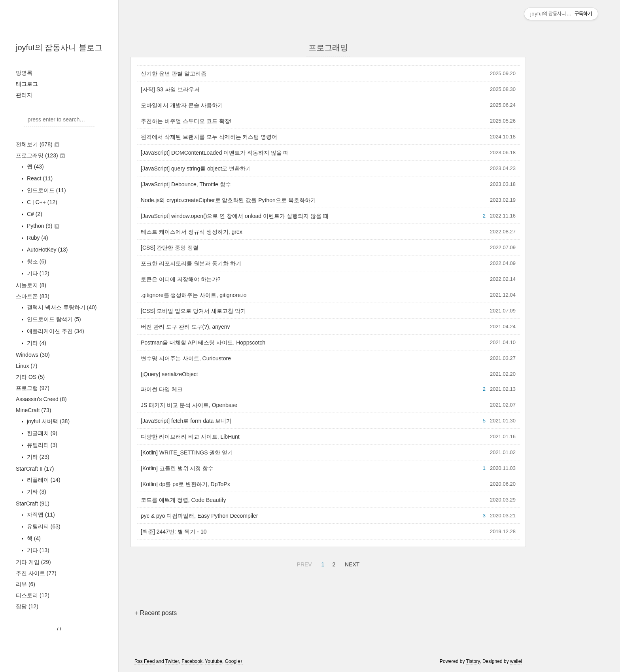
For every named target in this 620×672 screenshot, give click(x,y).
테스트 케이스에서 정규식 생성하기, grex (192, 232)
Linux (26, 366)
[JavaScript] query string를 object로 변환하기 (196, 168)
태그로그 (27, 84)
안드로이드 (46, 190)
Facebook (192, 661)
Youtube (214, 661)
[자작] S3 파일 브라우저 (170, 89)
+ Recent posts (156, 613)
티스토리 (33, 595)
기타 (37, 273)
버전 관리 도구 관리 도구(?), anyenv (185, 327)
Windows (33, 355)
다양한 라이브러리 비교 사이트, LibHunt (190, 437)
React (39, 178)
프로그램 (33, 388)
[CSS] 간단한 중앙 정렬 (170, 248)
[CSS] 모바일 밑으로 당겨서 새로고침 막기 (193, 311)
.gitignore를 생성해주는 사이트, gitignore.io (194, 295)
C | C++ (41, 202)
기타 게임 (33, 562)
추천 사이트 (36, 573)
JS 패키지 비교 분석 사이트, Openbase (189, 405)
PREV (303, 563)
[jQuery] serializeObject (169, 374)
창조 (36, 261)
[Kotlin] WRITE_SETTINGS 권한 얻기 (187, 452)
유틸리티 (41, 445)
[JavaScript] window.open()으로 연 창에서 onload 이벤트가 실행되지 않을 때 (235, 216)
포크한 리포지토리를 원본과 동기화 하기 (191, 263)
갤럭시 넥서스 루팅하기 (61, 307)
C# (34, 214)
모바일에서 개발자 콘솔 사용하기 (182, 105)
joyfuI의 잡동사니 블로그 (59, 47)
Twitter (172, 661)
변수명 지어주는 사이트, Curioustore (186, 358)
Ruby (37, 238)
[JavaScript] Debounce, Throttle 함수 (186, 184)
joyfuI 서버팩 (47, 421)
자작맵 (40, 515)
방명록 (24, 73)
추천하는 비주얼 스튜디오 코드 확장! (186, 121)
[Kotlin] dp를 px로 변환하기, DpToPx (185, 484)
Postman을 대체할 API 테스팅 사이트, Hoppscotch (203, 343)
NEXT (351, 563)
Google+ (234, 661)
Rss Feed (145, 661)
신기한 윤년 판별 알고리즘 (174, 74)
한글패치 (41, 433)
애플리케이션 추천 (55, 331)
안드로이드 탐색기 (53, 319)
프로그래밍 (40, 155)
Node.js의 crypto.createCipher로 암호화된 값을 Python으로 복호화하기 (228, 200)
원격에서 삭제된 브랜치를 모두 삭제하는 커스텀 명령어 (209, 137)
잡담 (27, 606)
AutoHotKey (46, 250)
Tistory (473, 661)
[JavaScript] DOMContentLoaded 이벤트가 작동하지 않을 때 (215, 153)
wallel (516, 661)
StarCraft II (35, 469)
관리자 (24, 95)
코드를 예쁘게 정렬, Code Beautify (183, 500)
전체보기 (38, 144)
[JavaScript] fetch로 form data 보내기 (186, 421)
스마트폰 (33, 296)
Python (42, 226)
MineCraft (33, 410)
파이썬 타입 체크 (162, 389)
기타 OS (30, 377)
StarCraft (33, 504)
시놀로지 (31, 285)
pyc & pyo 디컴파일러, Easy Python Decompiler (199, 516)
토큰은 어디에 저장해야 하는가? (181, 279)
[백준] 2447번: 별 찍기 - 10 (174, 532)
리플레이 (43, 480)
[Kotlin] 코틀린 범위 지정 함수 (177, 468)
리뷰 (26, 584)
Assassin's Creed (41, 399)
